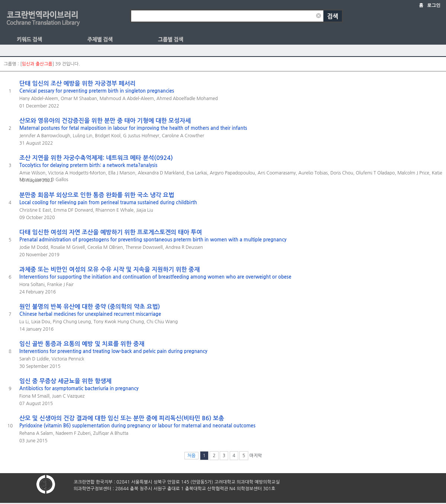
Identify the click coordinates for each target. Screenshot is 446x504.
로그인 (434, 5)
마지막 (256, 456)
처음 (192, 456)
